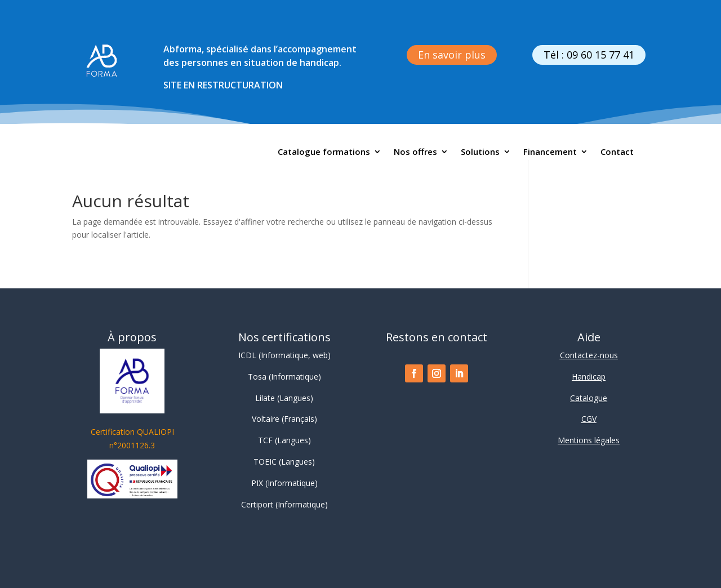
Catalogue (589, 398)
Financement (550, 152)
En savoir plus (452, 55)
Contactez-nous (589, 355)
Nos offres (415, 152)
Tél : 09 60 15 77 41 (589, 55)
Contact (617, 152)
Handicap (589, 377)
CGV (589, 419)
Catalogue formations (324, 152)
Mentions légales (589, 440)
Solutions (480, 152)
